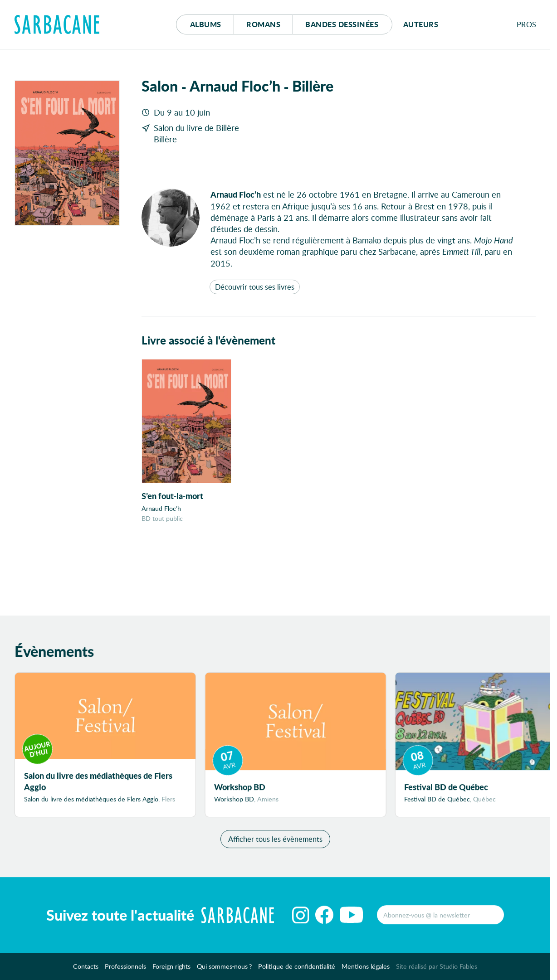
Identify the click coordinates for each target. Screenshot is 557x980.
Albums (206, 24)
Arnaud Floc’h (161, 508)
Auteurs (421, 24)
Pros (527, 24)
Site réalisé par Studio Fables (437, 970)
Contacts (86, 970)
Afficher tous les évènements (275, 842)
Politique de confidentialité (297, 970)
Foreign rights (171, 970)
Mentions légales (366, 970)
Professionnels (125, 970)
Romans (263, 24)
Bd (342, 24)
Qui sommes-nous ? (225, 970)
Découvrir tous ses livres (255, 287)
